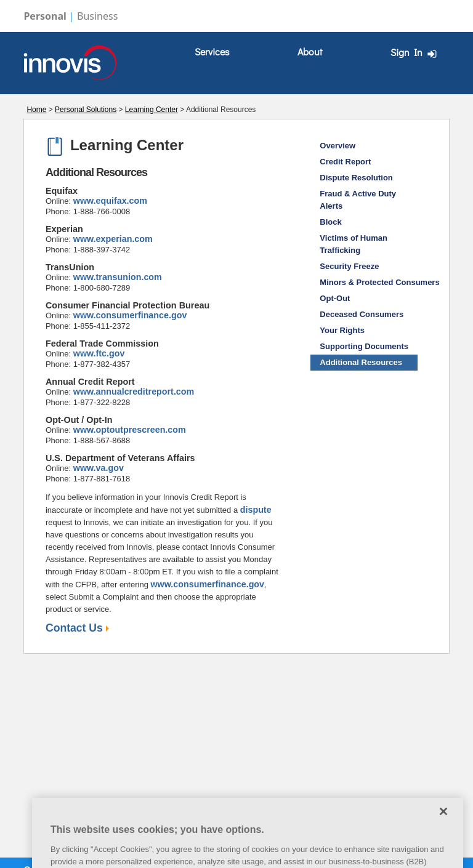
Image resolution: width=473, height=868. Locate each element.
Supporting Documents (364, 346)
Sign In (415, 52)
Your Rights (342, 330)
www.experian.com (113, 239)
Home (36, 110)
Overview (338, 146)
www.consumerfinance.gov (130, 315)
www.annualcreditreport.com (134, 392)
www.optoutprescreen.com (130, 430)
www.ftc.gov (99, 353)
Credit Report (345, 162)
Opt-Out (335, 298)
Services (212, 51)
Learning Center (152, 110)
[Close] (443, 821)
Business (97, 16)
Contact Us (77, 628)
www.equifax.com (110, 201)
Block (330, 222)
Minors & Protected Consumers (369, 282)
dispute (256, 510)
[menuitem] (212, 52)
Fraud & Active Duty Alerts (358, 200)
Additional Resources (361, 362)
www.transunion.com (118, 277)
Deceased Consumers (362, 314)
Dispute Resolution (356, 178)
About (310, 51)
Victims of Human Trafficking (354, 244)
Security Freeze (349, 266)
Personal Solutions (86, 110)
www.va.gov (99, 468)
